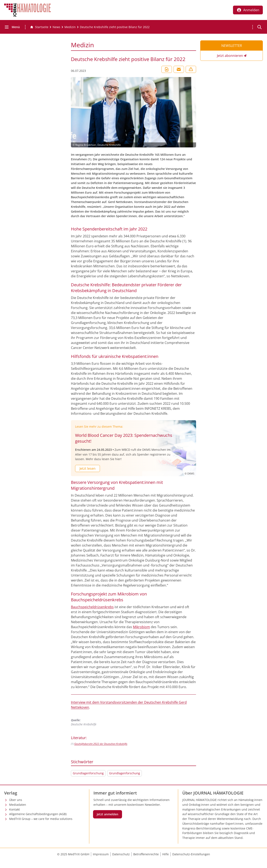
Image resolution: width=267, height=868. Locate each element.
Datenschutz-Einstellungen (191, 854)
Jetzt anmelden (108, 814)
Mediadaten (18, 805)
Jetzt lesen (88, 468)
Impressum (101, 854)
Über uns (16, 800)
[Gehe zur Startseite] (39, 27)
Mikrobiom (141, 627)
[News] (56, 27)
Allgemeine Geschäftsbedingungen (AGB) (38, 814)
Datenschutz (121, 854)
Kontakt (14, 809)
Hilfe (166, 854)
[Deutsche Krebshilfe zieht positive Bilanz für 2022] (115, 27)
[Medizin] (70, 27)
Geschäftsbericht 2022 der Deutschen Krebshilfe (101, 744)
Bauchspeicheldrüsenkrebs (92, 607)
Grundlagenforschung (88, 773)
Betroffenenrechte (146, 854)
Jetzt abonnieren (230, 56)
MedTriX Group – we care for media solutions (41, 819)
